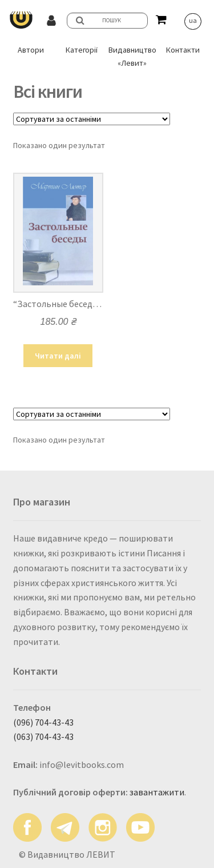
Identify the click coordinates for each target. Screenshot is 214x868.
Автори (31, 50)
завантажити (157, 792)
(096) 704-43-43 (43, 722)
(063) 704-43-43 (43, 736)
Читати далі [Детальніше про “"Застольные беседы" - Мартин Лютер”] (58, 356)
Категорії (82, 50)
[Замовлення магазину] (92, 119)
